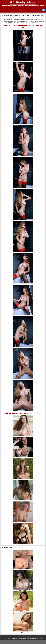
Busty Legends (23, 590)
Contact (14, 642)
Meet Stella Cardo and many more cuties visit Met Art (23, 27)
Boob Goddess (23, 611)
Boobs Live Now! (23, 570)
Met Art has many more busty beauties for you (23, 413)
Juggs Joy (23, 632)
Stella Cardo (6, 20)
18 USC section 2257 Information (26, 642)
